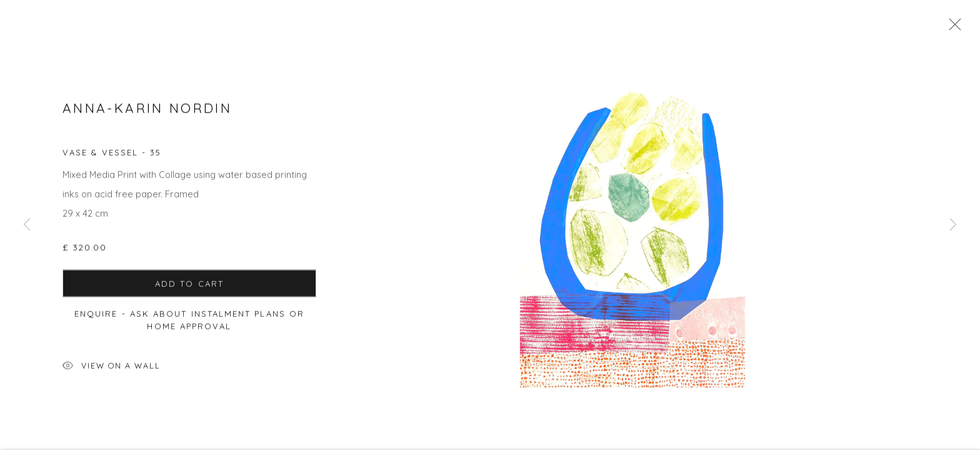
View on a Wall (112, 370)
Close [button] (952, 28)
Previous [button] (27, 225)
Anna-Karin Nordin (147, 111)
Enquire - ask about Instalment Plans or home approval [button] (189, 322)
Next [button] (953, 225)
